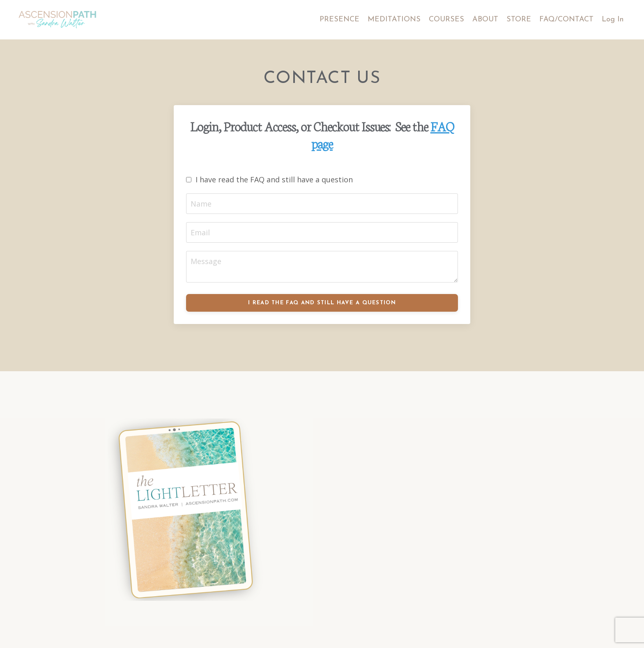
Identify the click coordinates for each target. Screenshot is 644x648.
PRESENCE (339, 20)
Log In (613, 20)
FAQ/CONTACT (566, 20)
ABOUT (485, 20)
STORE (519, 20)
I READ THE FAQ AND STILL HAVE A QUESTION (322, 303)
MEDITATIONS (394, 20)
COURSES (446, 20)
